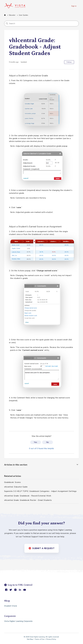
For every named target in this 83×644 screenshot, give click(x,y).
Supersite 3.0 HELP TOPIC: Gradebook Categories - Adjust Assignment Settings (40, 491)
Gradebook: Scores (13, 482)
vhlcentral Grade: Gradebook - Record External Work (28, 496)
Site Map (30, 639)
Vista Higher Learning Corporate (18, 621)
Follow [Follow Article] (69, 62)
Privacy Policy (51, 639)
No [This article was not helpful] (48, 442)
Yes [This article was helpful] (35, 442)
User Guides (23, 15)
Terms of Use (40, 639)
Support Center (5, 15)
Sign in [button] (74, 6)
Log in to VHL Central (18, 585)
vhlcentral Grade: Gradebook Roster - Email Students (28, 500)
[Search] (42, 24)
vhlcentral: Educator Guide (16, 487)
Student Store (11, 606)
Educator (12, 15)
